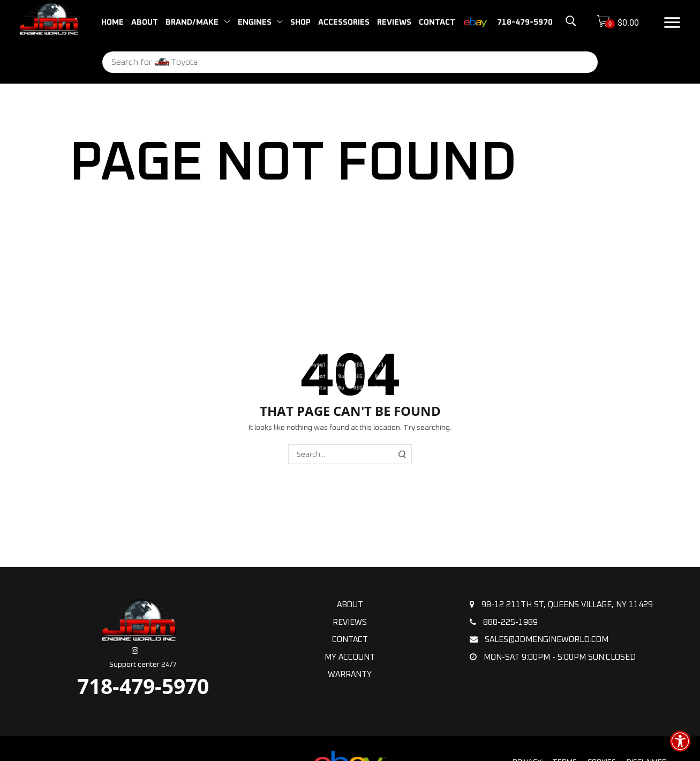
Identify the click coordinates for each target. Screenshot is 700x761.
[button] (556, 21)
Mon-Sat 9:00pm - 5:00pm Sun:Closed (553, 657)
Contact (350, 640)
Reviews (350, 622)
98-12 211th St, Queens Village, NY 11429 (561, 605)
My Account (350, 657)
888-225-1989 (504, 622)
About (350, 605)
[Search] (566, 62)
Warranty (350, 674)
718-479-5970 (143, 686)
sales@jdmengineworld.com (539, 639)
